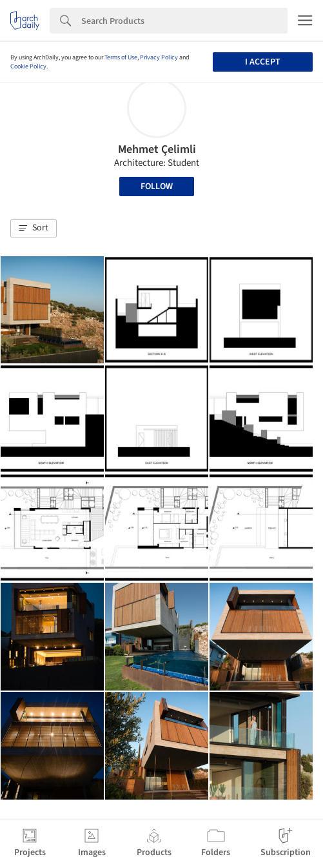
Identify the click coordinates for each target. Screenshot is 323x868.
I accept (263, 62)
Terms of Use (121, 57)
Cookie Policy (28, 66)
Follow (157, 187)
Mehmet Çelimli (157, 149)
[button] (34, 228)
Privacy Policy (159, 57)
